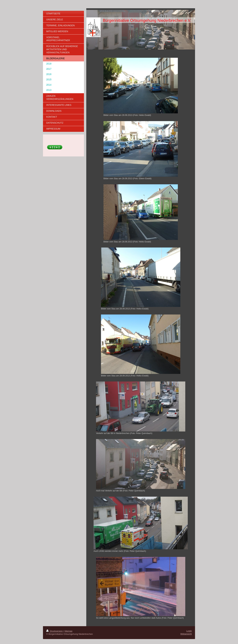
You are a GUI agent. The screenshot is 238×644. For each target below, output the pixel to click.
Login (189, 631)
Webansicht (186, 634)
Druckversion (55, 631)
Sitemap (68, 631)
